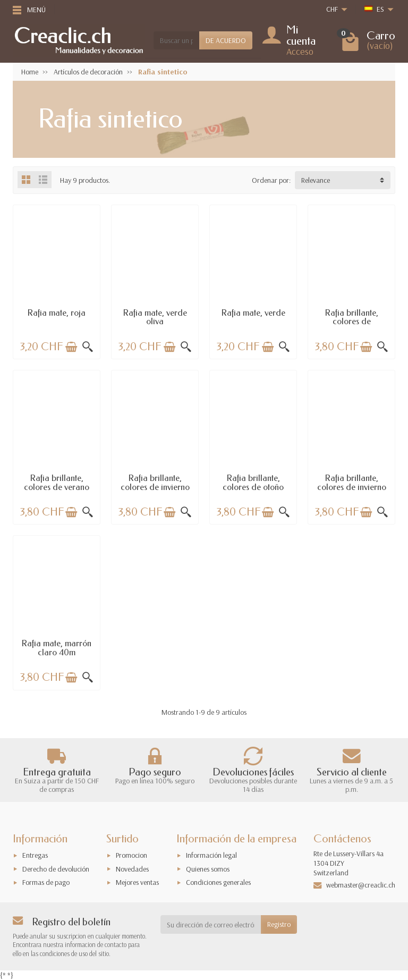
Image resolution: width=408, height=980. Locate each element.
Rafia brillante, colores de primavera (352, 322)
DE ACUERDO (226, 40)
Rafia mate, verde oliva (155, 317)
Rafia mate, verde (253, 313)
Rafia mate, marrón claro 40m (57, 648)
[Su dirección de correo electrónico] (211, 924)
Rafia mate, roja (57, 313)
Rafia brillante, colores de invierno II (352, 487)
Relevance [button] (316, 180)
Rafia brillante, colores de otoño (253, 482)
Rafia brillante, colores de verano (57, 482)
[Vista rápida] (88, 347)
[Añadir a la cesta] (71, 347)
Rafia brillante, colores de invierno (155, 482)
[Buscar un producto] (176, 40)
